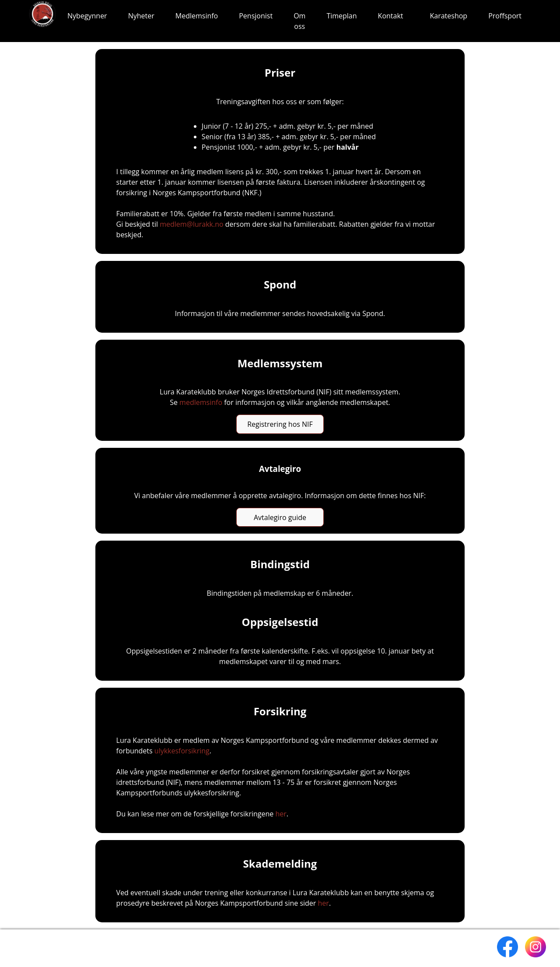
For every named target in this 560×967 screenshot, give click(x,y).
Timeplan (341, 16)
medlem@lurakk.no (192, 224)
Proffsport (505, 16)
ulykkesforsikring (182, 751)
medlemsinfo (201, 402)
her (281, 814)
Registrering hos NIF (280, 424)
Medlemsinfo (197, 16)
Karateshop (449, 16)
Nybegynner (87, 16)
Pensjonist (256, 16)
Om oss (299, 21)
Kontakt (391, 16)
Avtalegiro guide (280, 517)
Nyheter (141, 16)
